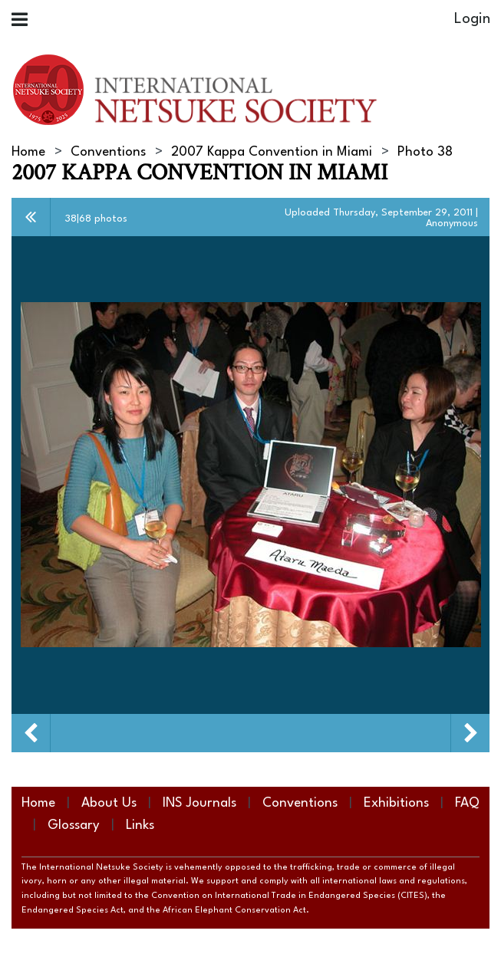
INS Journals (199, 803)
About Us (109, 803)
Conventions (108, 152)
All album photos (31, 217)
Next (470, 733)
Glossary (74, 825)
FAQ (467, 803)
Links (140, 825)
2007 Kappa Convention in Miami (272, 152)
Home (28, 152)
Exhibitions (396, 803)
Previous (31, 733)
